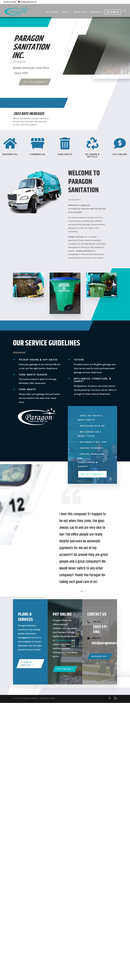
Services (65, 12)
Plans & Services (26, 664)
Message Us (99, 656)
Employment (95, 12)
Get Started (113, 12)
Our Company (52, 12)
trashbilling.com (63, 640)
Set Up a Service (34, 82)
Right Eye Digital (30, 698)
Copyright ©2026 (47, 698)
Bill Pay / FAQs (80, 12)
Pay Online (64, 669)
